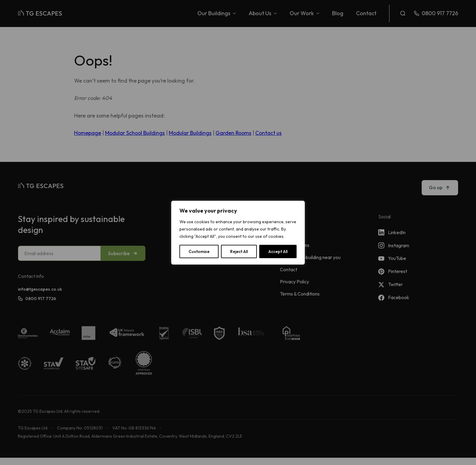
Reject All (239, 251)
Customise (199, 251)
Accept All (278, 251)
